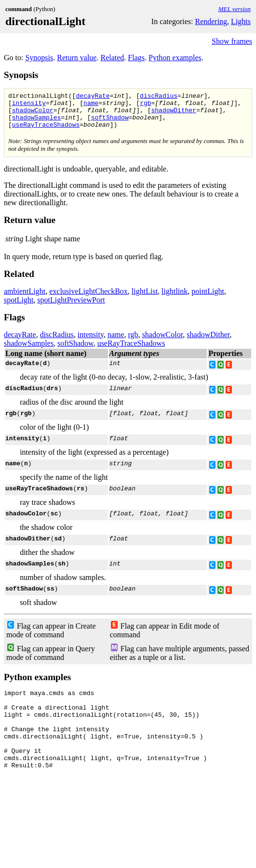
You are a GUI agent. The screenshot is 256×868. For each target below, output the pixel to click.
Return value (77, 58)
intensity (29, 105)
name (91, 105)
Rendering (211, 21)
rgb (145, 105)
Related (112, 58)
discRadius (159, 97)
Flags (136, 58)
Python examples (175, 58)
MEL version (235, 9)
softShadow (110, 123)
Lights (241, 21)
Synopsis (39, 58)
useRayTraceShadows (46, 132)
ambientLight (25, 298)
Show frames (232, 41)
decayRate (93, 97)
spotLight (19, 307)
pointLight (208, 298)
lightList (145, 298)
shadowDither (174, 114)
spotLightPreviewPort (71, 307)
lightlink (175, 298)
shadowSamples (36, 123)
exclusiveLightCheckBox (88, 298)
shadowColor (33, 114)
